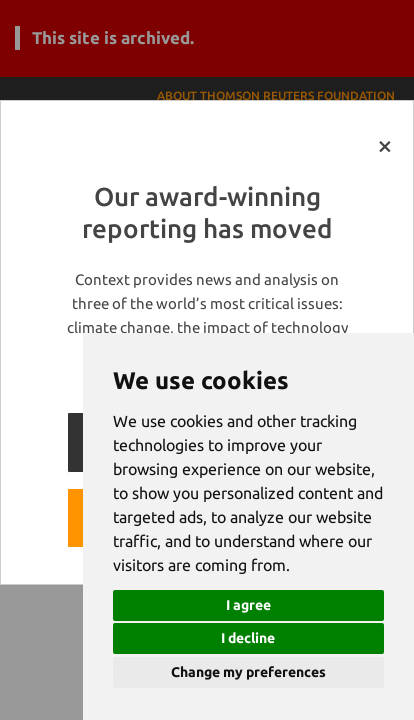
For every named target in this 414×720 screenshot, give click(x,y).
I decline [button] (248, 638)
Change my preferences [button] (248, 672)
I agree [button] (248, 605)
